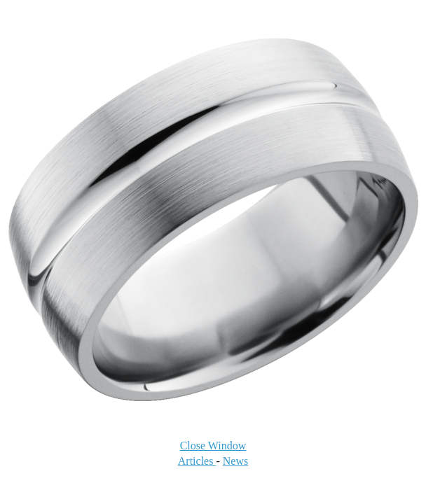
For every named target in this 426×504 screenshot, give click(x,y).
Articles (197, 461)
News (235, 461)
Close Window (213, 446)
